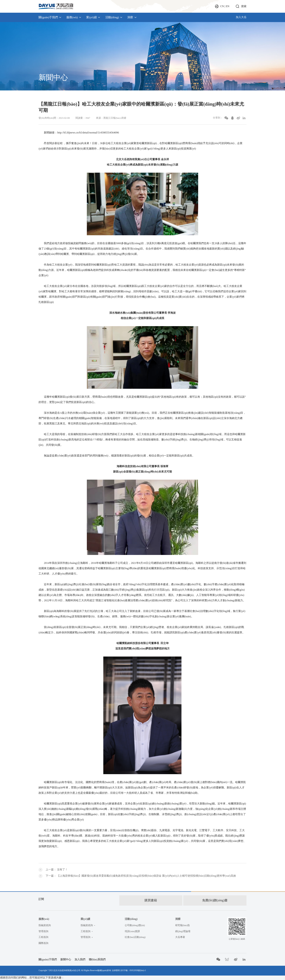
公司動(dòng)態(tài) (135, 922)
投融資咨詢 (45, 922)
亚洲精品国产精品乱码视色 (16, 978)
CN (222, 6)
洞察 (132, 17)
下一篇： (141, 876)
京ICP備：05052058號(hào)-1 (133, 967)
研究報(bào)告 (183, 922)
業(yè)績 (93, 17)
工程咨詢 (43, 934)
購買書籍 (149, 899)
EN (228, 6)
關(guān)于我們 (50, 17)
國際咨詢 (43, 940)
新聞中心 (66, 956)
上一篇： (57, 870)
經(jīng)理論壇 (183, 928)
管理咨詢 (43, 928)
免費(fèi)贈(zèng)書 (215, 899)
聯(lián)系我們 (97, 956)
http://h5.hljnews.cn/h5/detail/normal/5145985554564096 (88, 133)
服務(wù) (74, 17)
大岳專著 (180, 934)
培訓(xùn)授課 (132, 928)
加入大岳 (241, 17)
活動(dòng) (114, 17)
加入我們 (80, 956)
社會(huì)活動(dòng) (135, 934)
